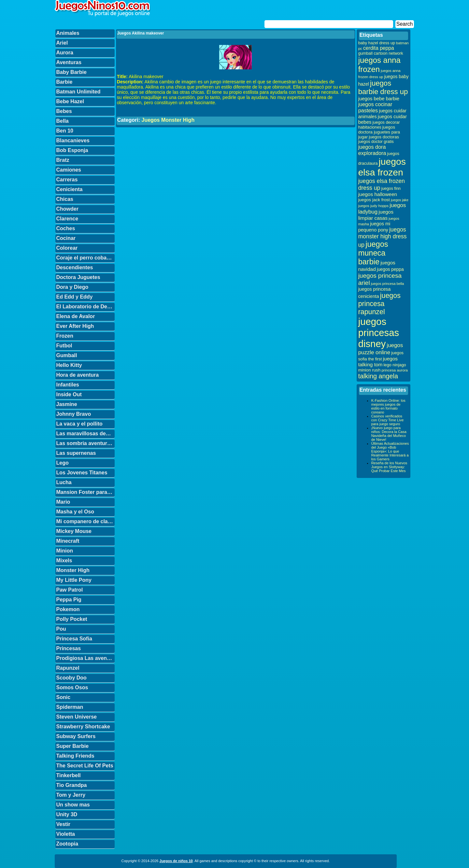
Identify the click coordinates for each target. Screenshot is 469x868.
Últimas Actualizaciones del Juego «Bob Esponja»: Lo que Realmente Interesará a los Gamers (390, 451)
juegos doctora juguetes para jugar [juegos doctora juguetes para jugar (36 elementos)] (379, 132)
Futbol (64, 346)
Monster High (73, 570)
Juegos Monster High (168, 120)
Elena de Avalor (76, 316)
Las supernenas (76, 453)
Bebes (64, 111)
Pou (61, 629)
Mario (63, 502)
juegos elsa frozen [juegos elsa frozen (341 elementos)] (382, 167)
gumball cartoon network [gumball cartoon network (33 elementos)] (381, 53)
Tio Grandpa (72, 785)
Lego (63, 463)
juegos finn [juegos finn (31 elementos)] (391, 189)
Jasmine (67, 404)
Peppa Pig (69, 600)
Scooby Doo (71, 678)
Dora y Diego (72, 287)
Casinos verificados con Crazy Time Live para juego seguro (388, 420)
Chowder (67, 209)
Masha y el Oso (75, 512)
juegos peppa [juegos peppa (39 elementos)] (390, 269)
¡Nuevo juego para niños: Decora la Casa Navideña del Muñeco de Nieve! (389, 434)
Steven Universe (77, 717)
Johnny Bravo (74, 414)
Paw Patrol (70, 590)
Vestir (64, 824)
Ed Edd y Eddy (75, 297)
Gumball (67, 355)
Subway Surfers (76, 736)
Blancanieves (73, 140)
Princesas (69, 648)
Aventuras (69, 62)
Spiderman (70, 707)
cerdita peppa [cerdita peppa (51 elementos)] (379, 48)
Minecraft (68, 541)
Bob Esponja (72, 150)
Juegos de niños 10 (176, 861)
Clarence (67, 219)
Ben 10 (65, 131)
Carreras (67, 180)
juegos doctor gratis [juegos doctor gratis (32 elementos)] (376, 142)
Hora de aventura (78, 375)
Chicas (65, 199)
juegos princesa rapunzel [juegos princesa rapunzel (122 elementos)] (379, 304)
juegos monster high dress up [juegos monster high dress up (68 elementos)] (383, 237)
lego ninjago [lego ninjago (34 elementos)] (395, 365)
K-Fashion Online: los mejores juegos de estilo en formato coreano (388, 406)
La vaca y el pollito (79, 424)
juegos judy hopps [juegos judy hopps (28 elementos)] (373, 206)
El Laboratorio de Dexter (85, 307)
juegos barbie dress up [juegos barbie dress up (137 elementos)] (383, 87)
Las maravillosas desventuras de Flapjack (85, 434)
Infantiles (68, 385)
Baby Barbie (71, 72)
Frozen (65, 336)
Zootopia (67, 844)
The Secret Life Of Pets (85, 766)
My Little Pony (74, 580)
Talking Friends (75, 756)
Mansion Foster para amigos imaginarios (85, 492)
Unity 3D (67, 814)
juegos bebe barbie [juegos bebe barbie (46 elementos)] (379, 99)
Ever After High (75, 326)
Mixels (64, 560)
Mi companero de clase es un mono (85, 521)
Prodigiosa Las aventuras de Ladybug (85, 658)
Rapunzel (68, 668)
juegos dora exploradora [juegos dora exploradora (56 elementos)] (372, 150)
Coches (66, 228)
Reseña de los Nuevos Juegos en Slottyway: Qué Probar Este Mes (389, 467)
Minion (65, 551)
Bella (63, 121)
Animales (68, 33)
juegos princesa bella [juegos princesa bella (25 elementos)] (388, 284)
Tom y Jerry (71, 795)
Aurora (65, 53)
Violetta (66, 834)
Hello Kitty (69, 365)
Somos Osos (72, 687)
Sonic (64, 697)
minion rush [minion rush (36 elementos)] (370, 370)
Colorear (67, 248)
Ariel (62, 43)
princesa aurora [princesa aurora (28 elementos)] (395, 370)
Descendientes (75, 267)
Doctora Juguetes (78, 277)
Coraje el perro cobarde (85, 258)
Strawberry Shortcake (83, 727)
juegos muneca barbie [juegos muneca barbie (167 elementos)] (373, 253)
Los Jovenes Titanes (82, 473)
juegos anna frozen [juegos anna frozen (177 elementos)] (379, 65)
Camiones (69, 170)
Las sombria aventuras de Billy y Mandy (85, 443)
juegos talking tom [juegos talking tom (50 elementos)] (378, 362)
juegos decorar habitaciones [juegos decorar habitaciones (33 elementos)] (379, 125)
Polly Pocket (72, 619)
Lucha (64, 482)
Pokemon (68, 609)
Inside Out (69, 394)
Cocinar (66, 238)
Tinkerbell (69, 775)
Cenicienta (70, 189)
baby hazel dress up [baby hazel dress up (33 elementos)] (377, 43)
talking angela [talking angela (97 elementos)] (378, 376)
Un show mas (73, 805)
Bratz (63, 160)
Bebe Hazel (70, 101)
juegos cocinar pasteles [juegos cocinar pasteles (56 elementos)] (375, 107)
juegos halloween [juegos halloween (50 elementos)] (378, 194)
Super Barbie (73, 746)
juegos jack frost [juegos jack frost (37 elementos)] (374, 200)
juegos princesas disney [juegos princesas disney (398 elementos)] (379, 333)
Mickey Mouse (74, 531)
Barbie (64, 82)
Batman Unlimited (78, 92)
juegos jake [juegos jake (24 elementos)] (400, 200)
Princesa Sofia (74, 639)
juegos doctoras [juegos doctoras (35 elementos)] (384, 137)
